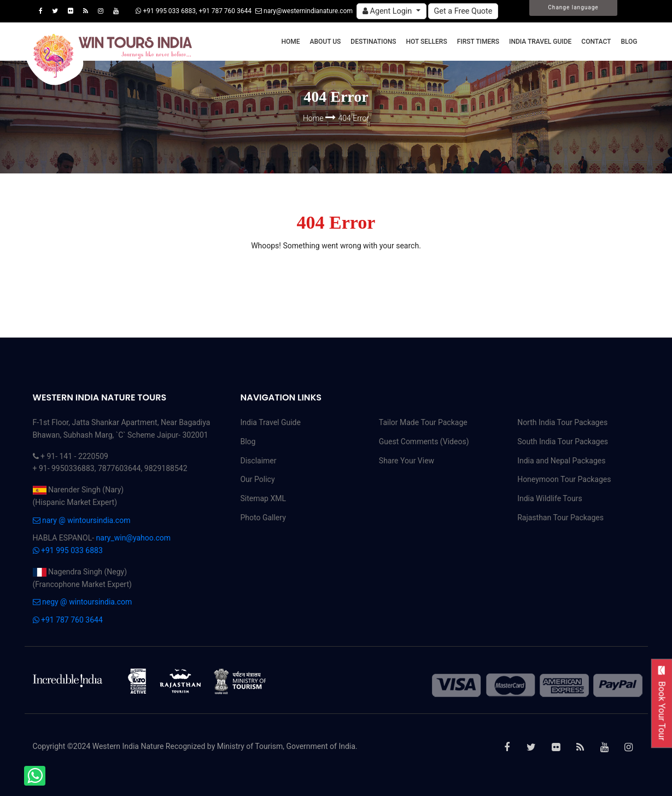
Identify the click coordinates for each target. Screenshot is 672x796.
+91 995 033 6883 (68, 550)
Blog (629, 42)
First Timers (478, 42)
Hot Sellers (427, 42)
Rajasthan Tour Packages (560, 518)
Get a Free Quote (463, 11)
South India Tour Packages (563, 441)
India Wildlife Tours (550, 498)
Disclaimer (258, 461)
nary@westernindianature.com (304, 11)
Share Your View (407, 461)
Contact (596, 42)
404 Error (354, 118)
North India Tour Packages (562, 422)
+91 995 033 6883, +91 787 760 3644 (194, 11)
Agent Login (388, 11)
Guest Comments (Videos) (424, 441)
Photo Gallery (263, 518)
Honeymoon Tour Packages (564, 479)
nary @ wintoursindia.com (82, 520)
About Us (326, 42)
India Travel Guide (540, 42)
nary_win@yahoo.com (133, 538)
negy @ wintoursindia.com (83, 602)
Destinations (373, 42)
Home (290, 42)
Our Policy (257, 479)
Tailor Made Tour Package (423, 422)
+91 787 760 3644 (68, 620)
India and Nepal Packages (561, 461)
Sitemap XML (263, 498)
